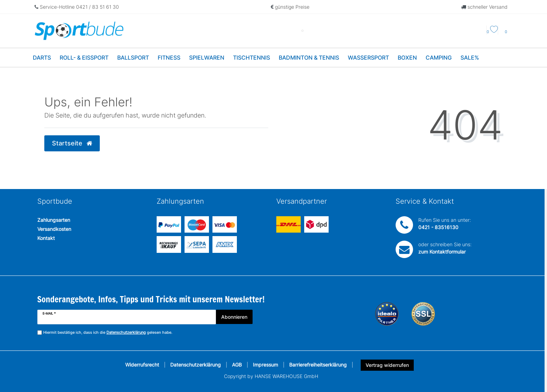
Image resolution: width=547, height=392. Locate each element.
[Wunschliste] (492, 32)
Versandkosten (54, 229)
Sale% (470, 58)
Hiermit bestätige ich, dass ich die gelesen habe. (108, 333)
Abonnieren (234, 317)
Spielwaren (207, 58)
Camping (439, 58)
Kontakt (46, 238)
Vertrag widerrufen (387, 365)
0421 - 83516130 (438, 227)
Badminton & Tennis (309, 58)
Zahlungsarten (54, 220)
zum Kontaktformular (442, 252)
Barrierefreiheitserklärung (318, 365)
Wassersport (368, 58)
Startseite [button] (72, 143)
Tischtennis (252, 58)
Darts (42, 58)
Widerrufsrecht (142, 365)
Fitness (169, 58)
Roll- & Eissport (84, 58)
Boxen (407, 58)
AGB (237, 365)
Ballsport (133, 58)
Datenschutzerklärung (196, 365)
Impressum (265, 365)
